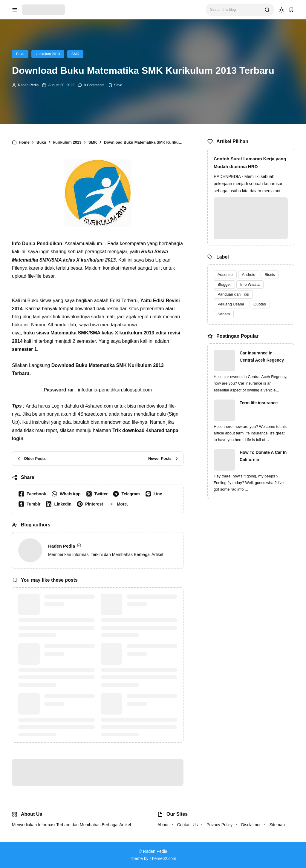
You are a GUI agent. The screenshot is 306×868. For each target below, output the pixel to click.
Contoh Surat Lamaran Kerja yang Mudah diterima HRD (250, 163)
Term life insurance (259, 403)
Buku (20, 54)
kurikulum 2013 (48, 54)
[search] (267, 10)
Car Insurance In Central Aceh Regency (262, 357)
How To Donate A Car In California (263, 456)
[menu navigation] (15, 10)
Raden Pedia (28, 85)
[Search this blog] (235, 10)
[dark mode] (281, 10)
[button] (120, 504)
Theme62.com (163, 858)
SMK (75, 54)
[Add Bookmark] (115, 85)
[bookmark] (291, 10)
